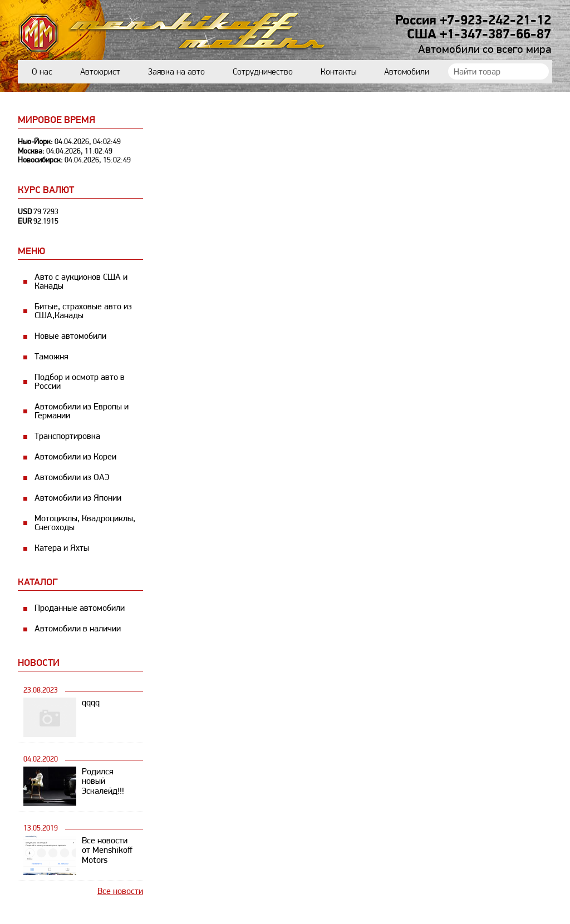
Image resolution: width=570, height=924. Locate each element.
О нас (42, 71)
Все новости (120, 891)
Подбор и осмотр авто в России (80, 381)
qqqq (91, 702)
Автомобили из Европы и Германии (82, 411)
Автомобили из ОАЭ (72, 477)
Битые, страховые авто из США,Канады (83, 311)
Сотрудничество (263, 71)
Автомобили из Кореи (75, 456)
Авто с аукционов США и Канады (81, 281)
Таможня (51, 356)
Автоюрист (100, 71)
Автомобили (407, 71)
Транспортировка (67, 436)
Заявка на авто (176, 71)
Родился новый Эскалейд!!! (103, 781)
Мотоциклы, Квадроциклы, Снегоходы (85, 523)
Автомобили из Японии (78, 498)
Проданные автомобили (80, 608)
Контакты (338, 71)
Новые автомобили (70, 336)
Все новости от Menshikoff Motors (107, 850)
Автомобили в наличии (78, 628)
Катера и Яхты (62, 548)
